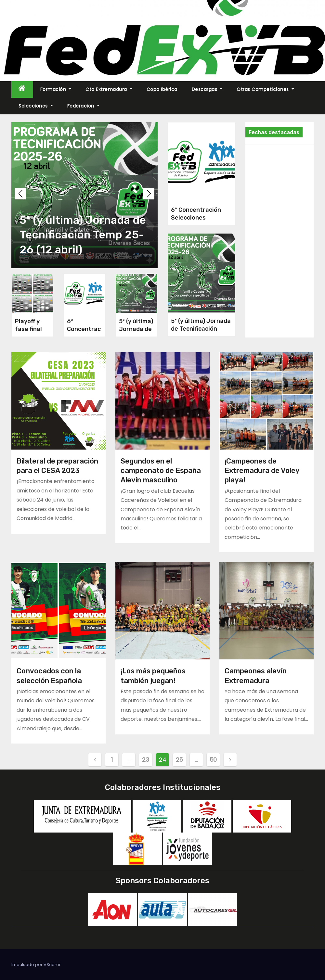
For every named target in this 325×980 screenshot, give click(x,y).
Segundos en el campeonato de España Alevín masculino (161, 471)
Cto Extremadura (109, 89)
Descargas (207, 89)
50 (213, 760)
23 (145, 760)
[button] (149, 194)
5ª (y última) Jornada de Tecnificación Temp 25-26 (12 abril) (83, 235)
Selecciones (36, 106)
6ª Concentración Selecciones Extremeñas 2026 (197, 218)
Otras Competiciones (265, 89)
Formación (56, 89)
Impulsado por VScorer (36, 965)
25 (179, 760)
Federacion (83, 106)
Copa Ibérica (162, 89)
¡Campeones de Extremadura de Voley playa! (262, 471)
